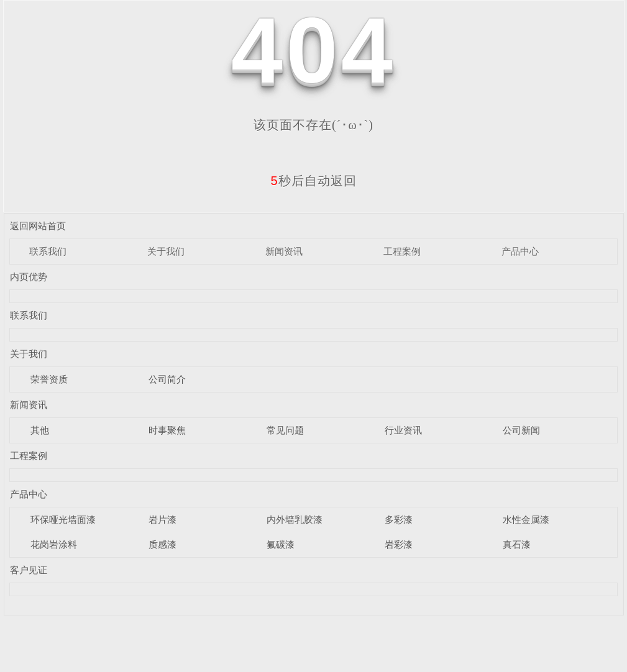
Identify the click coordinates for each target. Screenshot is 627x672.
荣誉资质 (49, 379)
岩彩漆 (399, 544)
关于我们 (166, 251)
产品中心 (520, 251)
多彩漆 (399, 520)
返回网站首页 (38, 226)
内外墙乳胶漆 (295, 520)
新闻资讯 (284, 251)
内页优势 (29, 277)
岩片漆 (162, 520)
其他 (40, 430)
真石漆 (517, 544)
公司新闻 (521, 430)
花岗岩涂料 (54, 544)
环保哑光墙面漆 (63, 520)
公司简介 (167, 379)
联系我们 (48, 251)
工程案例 (402, 251)
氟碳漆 (281, 544)
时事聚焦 (167, 430)
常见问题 (285, 430)
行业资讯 (403, 430)
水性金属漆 (526, 520)
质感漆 (162, 544)
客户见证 (29, 570)
